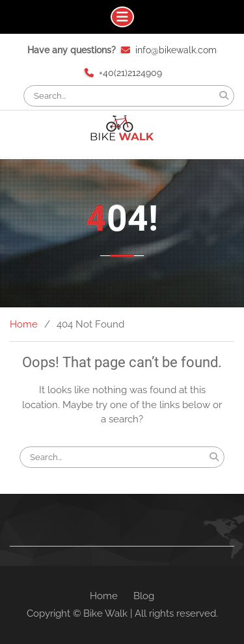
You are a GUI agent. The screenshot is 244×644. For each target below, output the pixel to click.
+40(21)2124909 (130, 73)
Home (104, 596)
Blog (144, 596)
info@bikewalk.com (176, 50)
